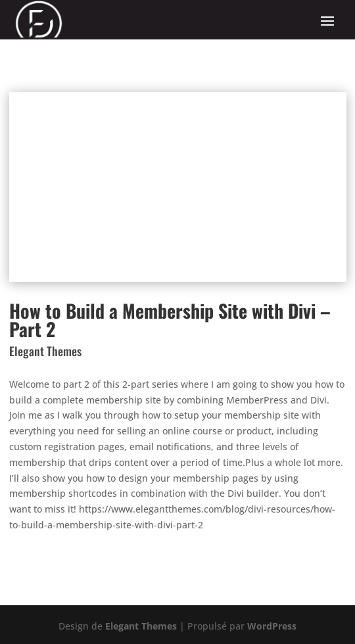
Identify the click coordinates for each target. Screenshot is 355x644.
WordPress (272, 626)
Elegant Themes (141, 626)
